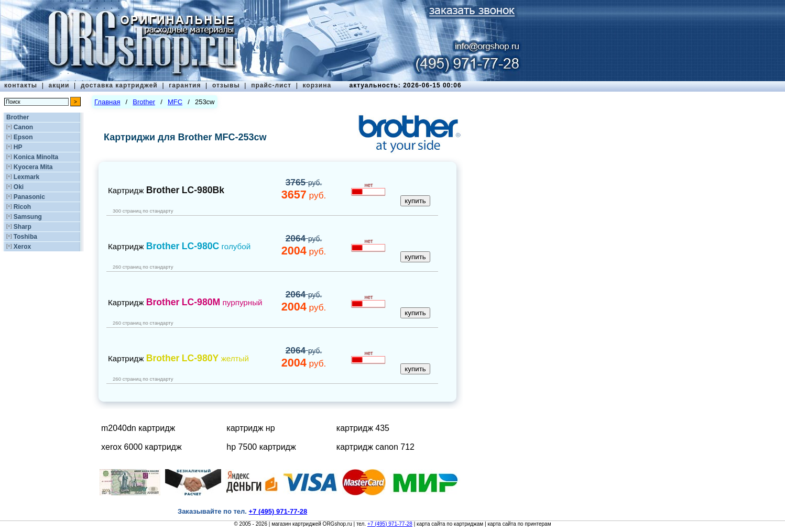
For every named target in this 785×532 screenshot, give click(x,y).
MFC (175, 102)
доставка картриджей (119, 85)
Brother (18, 117)
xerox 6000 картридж (141, 447)
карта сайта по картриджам (450, 524)
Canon (23, 127)
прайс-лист (271, 85)
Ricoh (22, 207)
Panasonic (29, 197)
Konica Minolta (36, 157)
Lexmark (26, 177)
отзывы (226, 85)
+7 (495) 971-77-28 (390, 524)
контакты (21, 85)
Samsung (28, 217)
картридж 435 (363, 428)
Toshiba (25, 237)
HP (18, 147)
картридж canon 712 (375, 447)
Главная (107, 102)
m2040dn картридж (138, 428)
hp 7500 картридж (261, 447)
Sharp (23, 227)
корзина (317, 85)
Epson (23, 137)
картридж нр (250, 428)
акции (59, 85)
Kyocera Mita (33, 167)
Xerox (22, 247)
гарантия (185, 85)
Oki (19, 187)
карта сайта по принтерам (519, 524)
